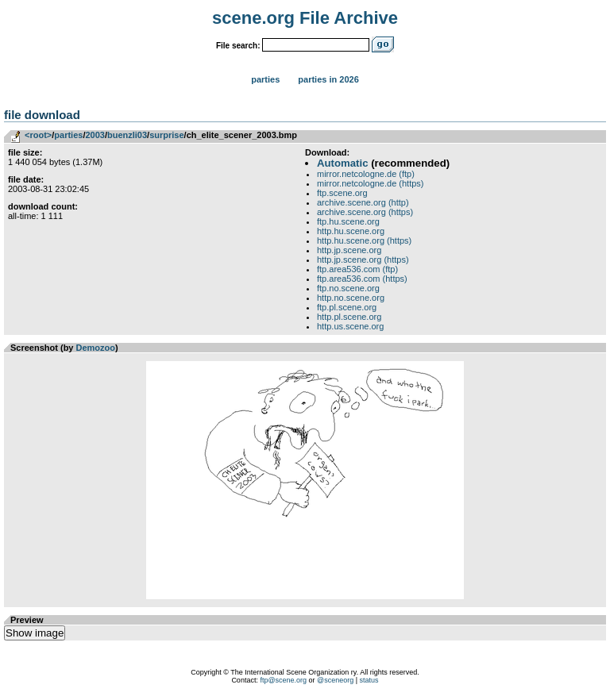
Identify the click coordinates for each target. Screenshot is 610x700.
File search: (238, 46)
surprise (166, 135)
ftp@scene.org (283, 680)
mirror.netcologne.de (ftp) (366, 174)
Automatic (342, 163)
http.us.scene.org (350, 326)
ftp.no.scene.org (348, 288)
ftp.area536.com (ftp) (357, 269)
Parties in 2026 (328, 79)
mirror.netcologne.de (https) (371, 183)
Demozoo (96, 348)
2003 (95, 135)
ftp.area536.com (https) (362, 279)
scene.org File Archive (305, 18)
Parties (265, 79)
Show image (35, 633)
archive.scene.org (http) (363, 202)
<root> (38, 135)
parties (68, 135)
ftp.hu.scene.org (348, 221)
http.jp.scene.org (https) (363, 260)
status (369, 680)
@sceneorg (335, 680)
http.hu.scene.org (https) (364, 240)
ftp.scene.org (342, 193)
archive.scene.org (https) (365, 212)
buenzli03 (127, 135)
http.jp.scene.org (349, 250)
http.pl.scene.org (349, 317)
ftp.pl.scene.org (347, 307)
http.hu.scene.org (351, 231)
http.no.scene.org (351, 298)
